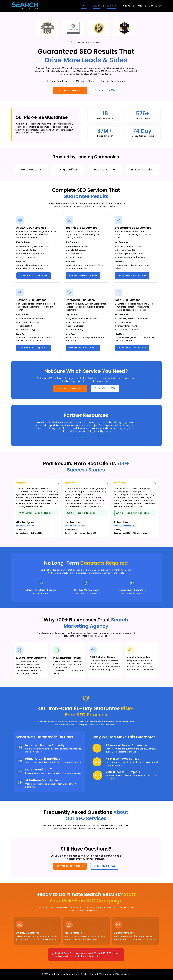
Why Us (126, 6)
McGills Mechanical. (87, 438)
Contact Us (155, 6)
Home (84, 6)
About (97, 6)
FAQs (139, 6)
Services (111, 6)
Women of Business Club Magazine (86, 435)
